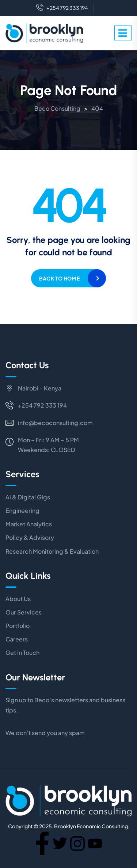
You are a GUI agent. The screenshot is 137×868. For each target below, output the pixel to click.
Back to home (59, 278)
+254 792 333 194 (62, 8)
